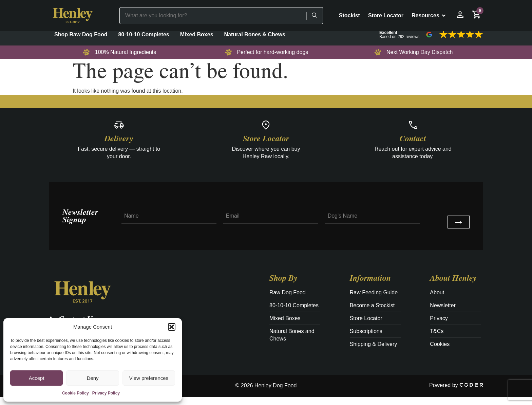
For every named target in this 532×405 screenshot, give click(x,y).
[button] (172, 327)
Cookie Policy (75, 393)
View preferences (149, 378)
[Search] (314, 16)
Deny (92, 378)
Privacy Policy (106, 393)
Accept (37, 378)
